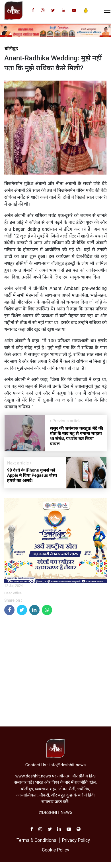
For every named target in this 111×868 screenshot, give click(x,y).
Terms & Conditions (36, 840)
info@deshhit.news (68, 765)
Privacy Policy (76, 840)
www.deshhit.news (33, 776)
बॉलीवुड (11, 49)
